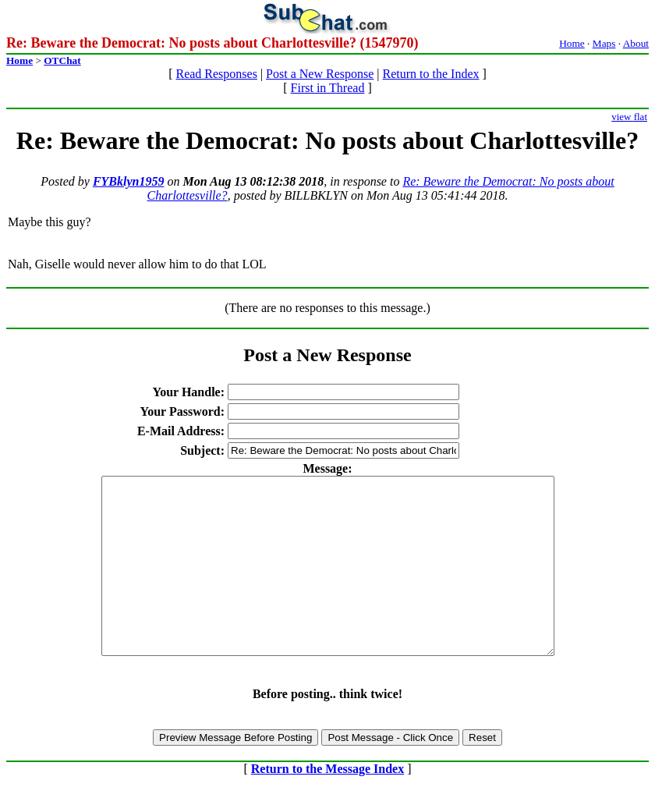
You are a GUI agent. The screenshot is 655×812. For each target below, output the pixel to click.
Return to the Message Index (327, 804)
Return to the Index (431, 74)
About (636, 43)
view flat (629, 117)
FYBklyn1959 (129, 181)
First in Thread (328, 88)
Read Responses (216, 74)
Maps (604, 43)
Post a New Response (320, 74)
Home (572, 43)
